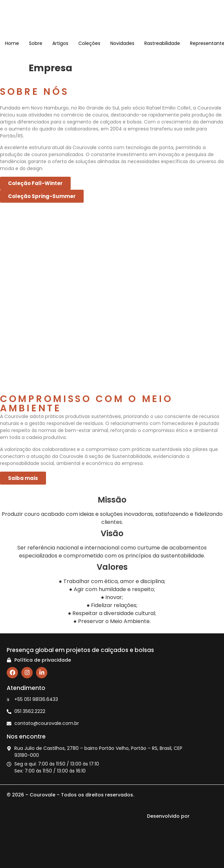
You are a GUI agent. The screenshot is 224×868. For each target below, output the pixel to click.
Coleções (89, 43)
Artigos (60, 43)
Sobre (36, 43)
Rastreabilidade (162, 43)
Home (12, 43)
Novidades (122, 43)
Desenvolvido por (180, 816)
